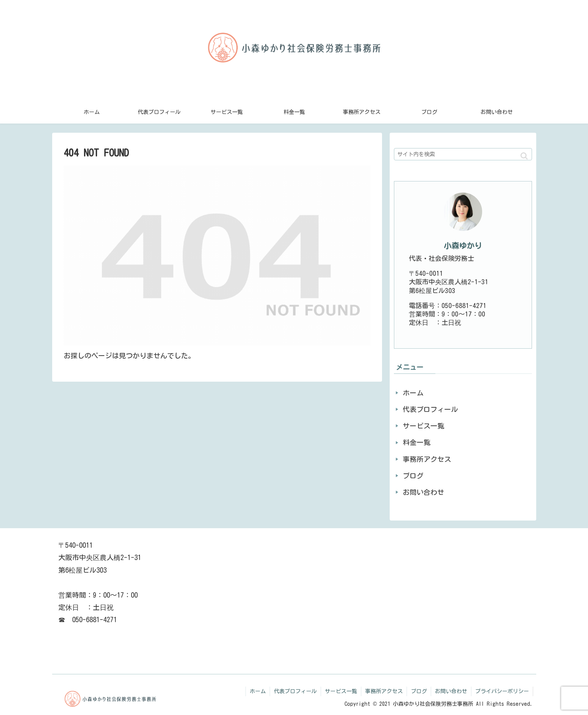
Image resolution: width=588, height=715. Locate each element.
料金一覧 (417, 442)
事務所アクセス (427, 459)
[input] (463, 154)
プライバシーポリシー (502, 691)
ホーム (413, 393)
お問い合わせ (423, 492)
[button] (524, 156)
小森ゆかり (463, 246)
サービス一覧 (423, 426)
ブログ (413, 476)
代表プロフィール (430, 409)
